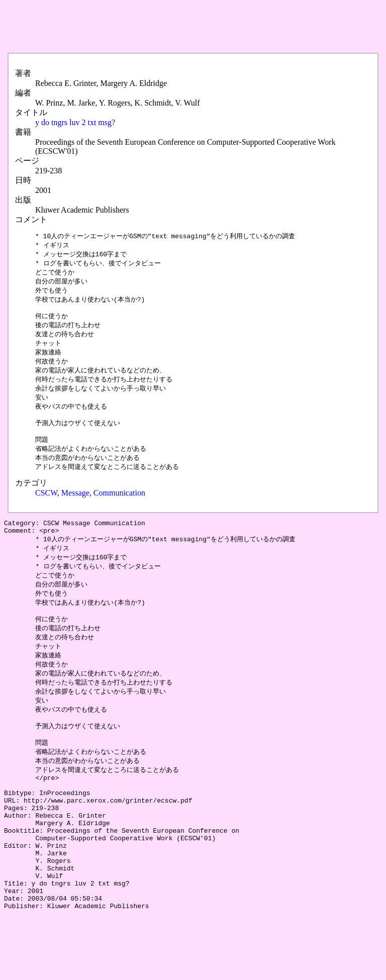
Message (75, 509)
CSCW (46, 509)
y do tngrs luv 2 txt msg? (75, 122)
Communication (119, 509)
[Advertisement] (187, 27)
